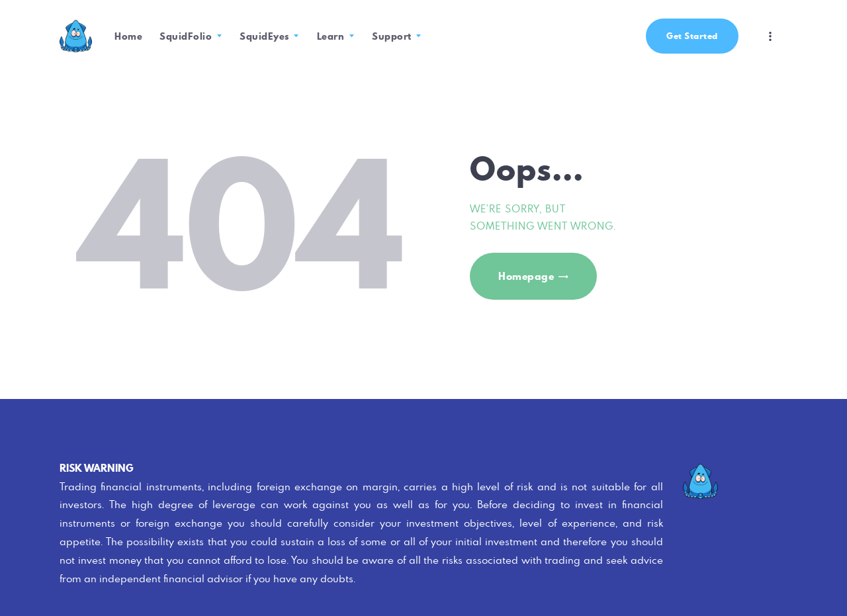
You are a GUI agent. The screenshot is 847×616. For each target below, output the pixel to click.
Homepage (526, 276)
